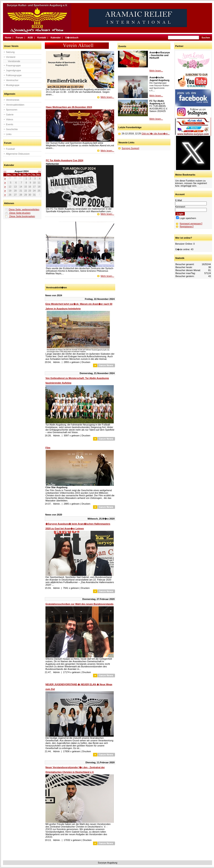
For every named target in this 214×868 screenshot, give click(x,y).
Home (8, 38)
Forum (19, 38)
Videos (9, 119)
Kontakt (42, 38)
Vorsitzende (14, 61)
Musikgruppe (13, 85)
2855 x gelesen (72, 362)
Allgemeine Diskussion (18, 154)
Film (48, 448)
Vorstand (11, 57)
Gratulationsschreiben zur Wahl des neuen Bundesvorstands (79, 604)
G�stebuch (72, 38)
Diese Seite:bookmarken (22, 216)
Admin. (57, 362)
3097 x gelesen (72, 435)
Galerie (10, 115)
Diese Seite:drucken (20, 213)
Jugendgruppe (13, 70)
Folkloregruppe (14, 75)
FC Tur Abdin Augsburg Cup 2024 (65, 160)
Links (9, 134)
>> (39, 171)
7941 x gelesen (71, 588)
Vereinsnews (13, 100)
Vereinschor (12, 80)
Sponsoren (12, 110)
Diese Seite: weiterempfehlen (24, 209)
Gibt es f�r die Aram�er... (155, 134)
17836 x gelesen (72, 751)
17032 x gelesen (72, 840)
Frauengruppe (13, 65)
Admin (56, 588)
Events (10, 124)
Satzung (10, 52)
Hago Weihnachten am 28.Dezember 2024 (69, 107)
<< (5, 171)
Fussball (10, 149)
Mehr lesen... (107, 97)
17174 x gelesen (72, 672)
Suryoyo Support (130, 148)
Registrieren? (187, 226)
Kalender (56, 38)
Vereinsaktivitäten (15, 105)
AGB (30, 38)
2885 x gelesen (72, 504)
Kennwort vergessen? (191, 224)
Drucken (86, 362)
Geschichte (12, 129)
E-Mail (178, 200)
